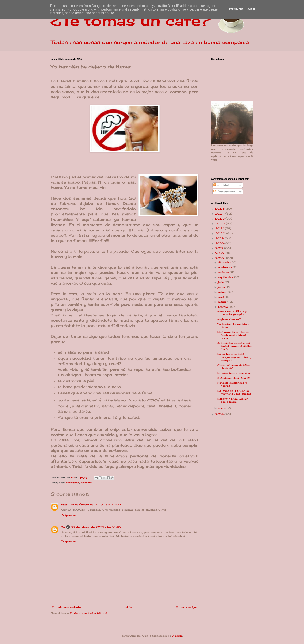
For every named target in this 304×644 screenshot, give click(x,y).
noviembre (225, 267)
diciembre (225, 262)
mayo (222, 292)
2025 (220, 209)
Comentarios (224, 191)
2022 (220, 223)
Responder (68, 515)
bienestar (87, 483)
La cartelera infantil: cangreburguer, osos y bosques (234, 357)
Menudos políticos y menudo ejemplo (232, 313)
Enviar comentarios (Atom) (88, 613)
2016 (220, 253)
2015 (220, 258)
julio (221, 282)
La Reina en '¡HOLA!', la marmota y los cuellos (235, 392)
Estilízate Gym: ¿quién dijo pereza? (233, 400)
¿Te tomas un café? (131, 20)
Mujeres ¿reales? (229, 319)
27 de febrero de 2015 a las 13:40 (96, 527)
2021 (220, 228)
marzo (223, 302)
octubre (224, 272)
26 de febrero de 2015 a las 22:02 (95, 504)
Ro (63, 527)
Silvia (64, 504)
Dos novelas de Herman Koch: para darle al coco (234, 335)
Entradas (221, 185)
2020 (221, 233)
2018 (220, 243)
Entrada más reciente (66, 607)
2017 (220, 248)
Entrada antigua (187, 607)
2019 (220, 238)
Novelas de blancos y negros (232, 384)
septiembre (226, 277)
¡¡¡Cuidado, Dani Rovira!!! (234, 378)
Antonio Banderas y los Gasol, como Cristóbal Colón (235, 346)
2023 (220, 219)
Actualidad (73, 483)
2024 (220, 214)
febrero (223, 307)
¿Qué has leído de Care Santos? (233, 366)
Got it (251, 9)
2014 (220, 414)
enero (222, 408)
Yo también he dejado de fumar (234, 325)
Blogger (177, 636)
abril (221, 297)
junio (222, 287)
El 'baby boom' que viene (234, 373)
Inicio (128, 607)
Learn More (236, 9)
